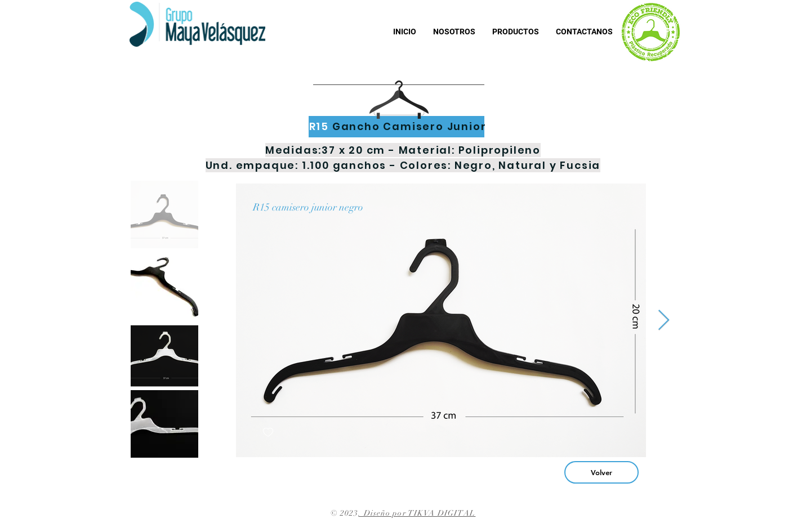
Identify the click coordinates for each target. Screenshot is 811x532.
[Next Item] (664, 321)
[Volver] (601, 472)
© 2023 (345, 513)
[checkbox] (268, 433)
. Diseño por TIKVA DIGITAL (417, 513)
